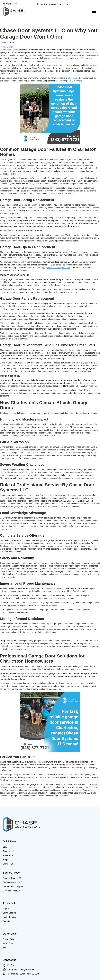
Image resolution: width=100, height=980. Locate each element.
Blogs (5, 859)
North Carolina (9, 917)
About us (7, 851)
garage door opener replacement (56, 268)
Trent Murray (7, 47)
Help (5, 947)
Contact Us (8, 864)
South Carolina (9, 913)
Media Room (8, 855)
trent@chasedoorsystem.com (54, 4)
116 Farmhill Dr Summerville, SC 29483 (23, 974)
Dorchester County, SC (13, 886)
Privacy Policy (9, 939)
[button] (94, 11)
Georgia (6, 921)
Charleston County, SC (13, 882)
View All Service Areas (13, 891)
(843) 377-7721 (13, 4)
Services (7, 847)
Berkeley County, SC (12, 878)
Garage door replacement (84, 383)
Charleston (73, 78)
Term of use (8, 943)
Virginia (6, 908)
